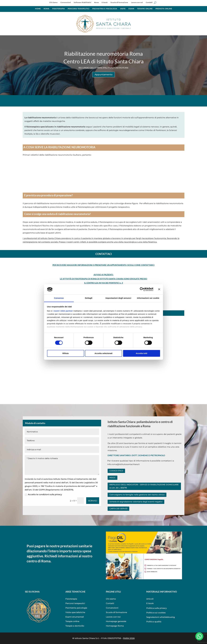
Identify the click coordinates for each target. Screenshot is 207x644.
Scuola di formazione (119, 3)
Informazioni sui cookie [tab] (148, 298)
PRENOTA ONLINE (164, 9)
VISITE (123, 9)
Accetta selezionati (103, 353)
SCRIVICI (93, 501)
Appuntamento (104, 74)
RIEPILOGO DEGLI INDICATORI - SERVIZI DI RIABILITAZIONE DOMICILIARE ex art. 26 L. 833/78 (144, 486)
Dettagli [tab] (89, 298)
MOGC (112, 478)
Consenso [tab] (59, 298)
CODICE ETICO (116, 471)
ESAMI (131, 9)
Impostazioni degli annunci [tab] (118, 298)
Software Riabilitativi (82, 3)
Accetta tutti (142, 353)
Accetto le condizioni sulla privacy (43, 495)
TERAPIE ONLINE (145, 9)
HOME (38, 9)
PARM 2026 (129, 638)
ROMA (46, 9)
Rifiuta (65, 353)
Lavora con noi (137, 3)
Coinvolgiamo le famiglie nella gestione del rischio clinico (137, 495)
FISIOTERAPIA (58, 9)
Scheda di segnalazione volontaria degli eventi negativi (136, 502)
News (96, 3)
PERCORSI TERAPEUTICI (79, 9)
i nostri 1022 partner (63, 311)
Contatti (149, 3)
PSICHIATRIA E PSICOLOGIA (105, 9)
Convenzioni (66, 3)
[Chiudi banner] (159, 289)
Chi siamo (53, 3)
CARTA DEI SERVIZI (118, 509)
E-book (105, 3)
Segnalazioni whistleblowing (161, 617)
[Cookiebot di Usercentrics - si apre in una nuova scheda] (142, 289)
